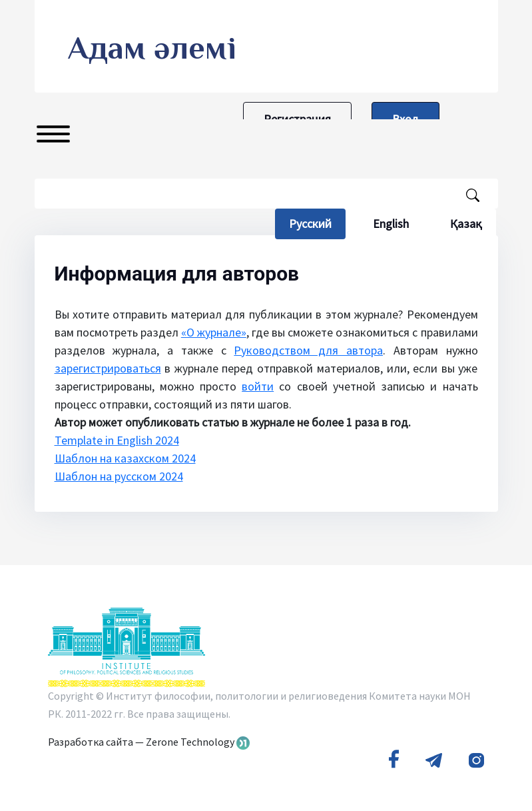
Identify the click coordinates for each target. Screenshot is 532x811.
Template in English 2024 (117, 440)
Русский (317, 223)
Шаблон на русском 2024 (119, 476)
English (391, 224)
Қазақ (466, 224)
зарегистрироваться (108, 368)
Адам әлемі (152, 48)
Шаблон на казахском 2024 (125, 458)
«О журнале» (214, 332)
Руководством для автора (308, 350)
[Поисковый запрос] (266, 194)
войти (258, 386)
